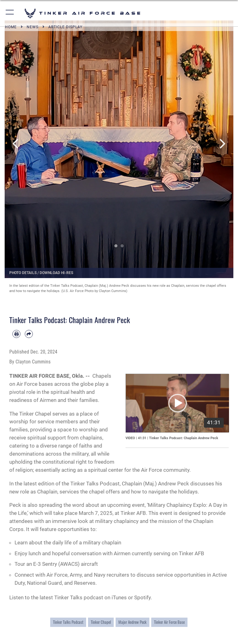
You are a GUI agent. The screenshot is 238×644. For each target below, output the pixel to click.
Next (222, 144)
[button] (10, 13)
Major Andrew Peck (132, 622)
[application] (177, 403)
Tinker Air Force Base (169, 622)
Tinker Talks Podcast (68, 622)
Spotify (142, 597)
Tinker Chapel (101, 622)
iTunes (119, 597)
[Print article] (16, 334)
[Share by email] (29, 334)
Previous (16, 144)
